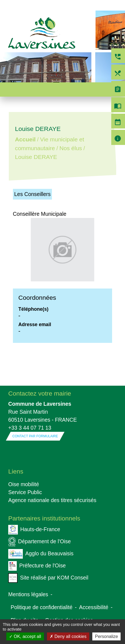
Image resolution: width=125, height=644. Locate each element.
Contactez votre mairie (40, 393)
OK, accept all (25, 636)
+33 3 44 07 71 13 (30, 428)
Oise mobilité (24, 484)
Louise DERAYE (36, 157)
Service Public (25, 492)
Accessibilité (94, 607)
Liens (16, 471)
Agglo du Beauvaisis (41, 554)
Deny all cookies (68, 636)
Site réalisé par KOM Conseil (48, 578)
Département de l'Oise (40, 542)
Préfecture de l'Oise (37, 566)
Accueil (25, 140)
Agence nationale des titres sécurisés (52, 500)
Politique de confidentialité (42, 607)
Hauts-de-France (34, 530)
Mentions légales (28, 594)
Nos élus (71, 148)
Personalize (107, 636)
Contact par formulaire (35, 436)
